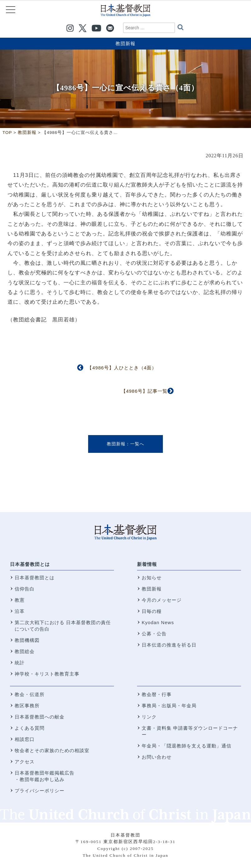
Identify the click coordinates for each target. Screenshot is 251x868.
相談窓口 (25, 739)
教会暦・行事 (157, 694)
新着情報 (147, 564)
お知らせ (152, 578)
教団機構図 (27, 640)
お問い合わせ (157, 757)
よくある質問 (30, 728)
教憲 (20, 600)
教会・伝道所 (30, 694)
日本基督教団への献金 (40, 717)
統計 (20, 663)
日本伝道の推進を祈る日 (169, 645)
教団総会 (25, 651)
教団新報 (125, 43)
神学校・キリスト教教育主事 (47, 674)
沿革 (20, 611)
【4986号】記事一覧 (144, 391)
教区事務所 (27, 706)
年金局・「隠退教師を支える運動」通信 (187, 746)
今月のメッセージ (162, 600)
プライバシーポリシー (40, 791)
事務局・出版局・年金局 (169, 706)
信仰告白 (25, 589)
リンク (149, 717)
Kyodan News (158, 622)
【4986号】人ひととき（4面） (122, 368)
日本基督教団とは (30, 564)
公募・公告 (154, 634)
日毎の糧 (152, 611)
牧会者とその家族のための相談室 (52, 750)
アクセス (25, 762)
